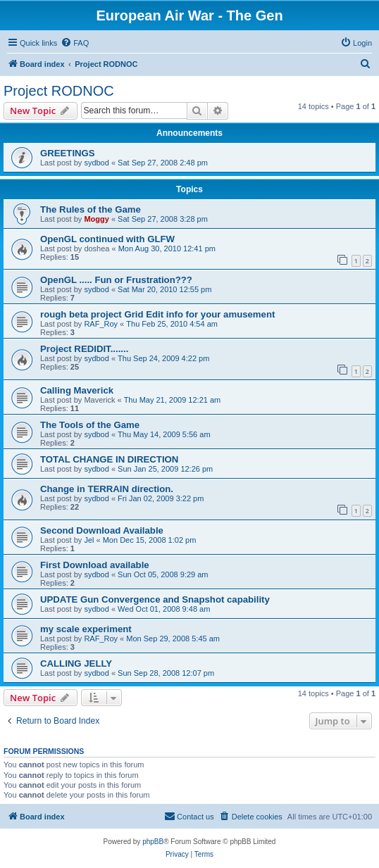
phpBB (153, 842)
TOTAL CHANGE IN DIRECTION (109, 459)
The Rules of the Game (91, 209)
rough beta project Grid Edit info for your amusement (157, 314)
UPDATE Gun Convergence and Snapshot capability (155, 599)
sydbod (96, 163)
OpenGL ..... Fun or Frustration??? (116, 280)
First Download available (95, 565)
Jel (89, 540)
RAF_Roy (101, 324)
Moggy (96, 219)
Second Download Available (102, 530)
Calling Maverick (77, 390)
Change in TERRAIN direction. (107, 489)
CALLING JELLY (76, 663)
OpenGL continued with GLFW (107, 239)
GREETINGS (68, 153)
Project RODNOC (59, 91)
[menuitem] (75, 43)
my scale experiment (86, 629)
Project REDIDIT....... (84, 349)
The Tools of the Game (90, 425)
